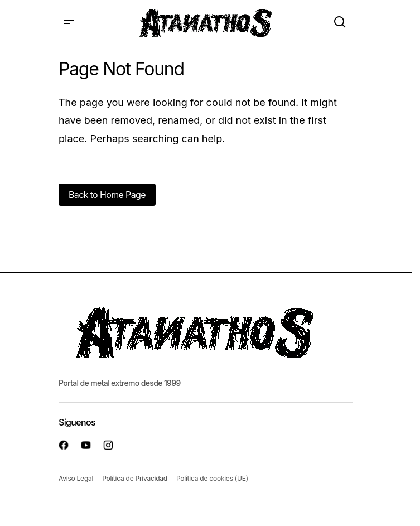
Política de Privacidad (135, 478)
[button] (69, 22)
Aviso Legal (76, 478)
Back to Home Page (107, 195)
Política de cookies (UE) (212, 478)
